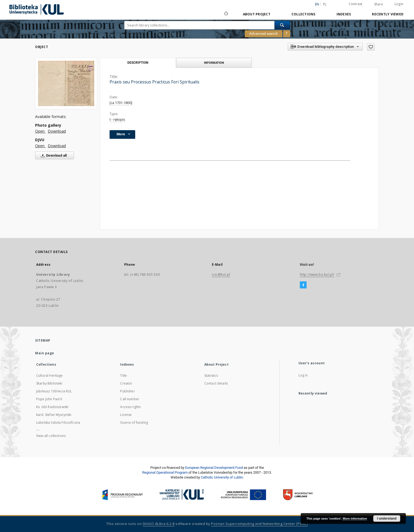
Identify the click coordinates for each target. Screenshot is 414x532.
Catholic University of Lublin (222, 477)
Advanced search (264, 33)
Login (399, 4)
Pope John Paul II (49, 399)
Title (123, 376)
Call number (130, 399)
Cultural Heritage (50, 376)
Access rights (130, 407)
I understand (387, 518)
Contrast (356, 4)
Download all (53, 156)
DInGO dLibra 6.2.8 (159, 524)
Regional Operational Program (165, 472)
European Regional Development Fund (214, 468)
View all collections (51, 436)
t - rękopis (117, 119)
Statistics (211, 376)
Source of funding (134, 422)
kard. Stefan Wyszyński (54, 415)
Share (379, 4)
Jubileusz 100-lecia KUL (54, 391)
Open (40, 131)
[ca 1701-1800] (121, 103)
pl (325, 4)
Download (57, 131)
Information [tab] (214, 63)
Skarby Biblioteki (49, 383)
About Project (257, 14)
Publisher (127, 391)
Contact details (216, 383)
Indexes (344, 14)
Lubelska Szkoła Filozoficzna (58, 422)
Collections (303, 14)
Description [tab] (138, 63)
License (126, 415)
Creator (126, 383)
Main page (45, 353)
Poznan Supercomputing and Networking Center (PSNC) (259, 524)
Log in (303, 375)
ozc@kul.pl (221, 275)
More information (355, 518)
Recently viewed (388, 14)
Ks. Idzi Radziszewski (52, 407)
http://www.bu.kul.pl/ (317, 275)
